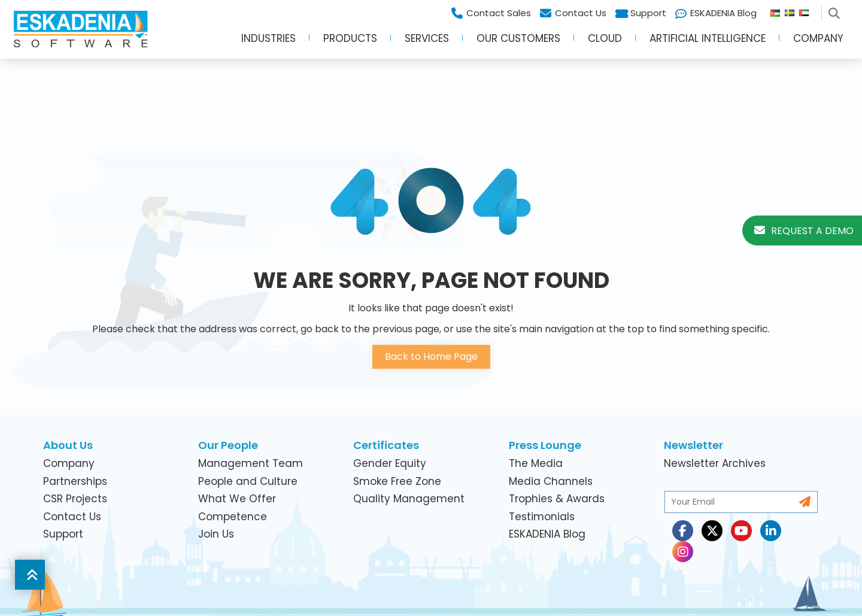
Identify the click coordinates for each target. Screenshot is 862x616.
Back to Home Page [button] (431, 356)
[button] (30, 575)
